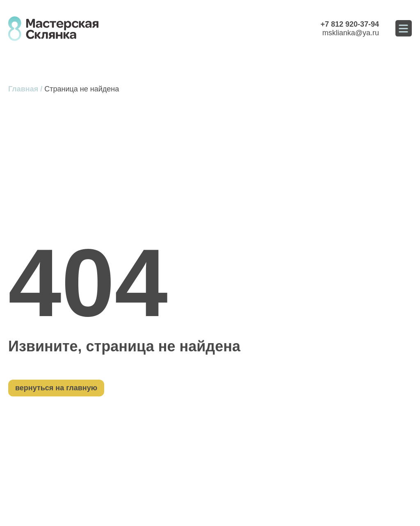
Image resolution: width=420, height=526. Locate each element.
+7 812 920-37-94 (350, 24)
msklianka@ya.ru (351, 33)
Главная (23, 89)
